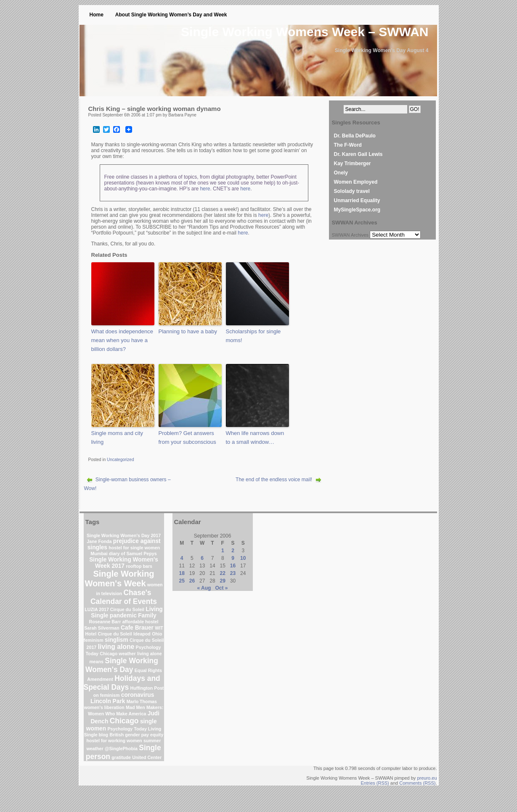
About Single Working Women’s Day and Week (171, 15)
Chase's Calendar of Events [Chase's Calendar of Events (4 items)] (124, 597)
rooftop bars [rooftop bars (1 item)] (139, 566)
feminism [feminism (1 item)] (94, 640)
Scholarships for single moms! (253, 336)
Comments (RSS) (417, 783)
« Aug (204, 588)
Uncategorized (120, 460)
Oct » (221, 588)
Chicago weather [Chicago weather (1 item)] (118, 654)
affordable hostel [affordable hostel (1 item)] (141, 622)
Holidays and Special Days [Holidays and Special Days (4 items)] (122, 683)
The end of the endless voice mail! (274, 480)
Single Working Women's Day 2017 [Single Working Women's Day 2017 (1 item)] (124, 535)
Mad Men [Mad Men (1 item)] (135, 707)
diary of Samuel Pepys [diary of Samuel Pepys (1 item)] (133, 554)
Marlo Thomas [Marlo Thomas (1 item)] (142, 701)
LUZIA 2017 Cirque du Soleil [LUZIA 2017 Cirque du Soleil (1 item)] (114, 609)
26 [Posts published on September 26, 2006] (192, 581)
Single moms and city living (117, 438)
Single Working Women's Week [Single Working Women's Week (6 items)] (119, 579)
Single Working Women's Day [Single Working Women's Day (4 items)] (122, 665)
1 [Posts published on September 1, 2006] (223, 551)
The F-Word (348, 145)
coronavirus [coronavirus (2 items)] (138, 695)
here (205, 189)
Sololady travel (352, 191)
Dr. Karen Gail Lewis (358, 154)
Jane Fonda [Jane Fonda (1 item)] (99, 541)
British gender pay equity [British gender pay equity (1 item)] (136, 735)
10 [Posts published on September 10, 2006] (243, 558)
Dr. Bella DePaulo (355, 136)
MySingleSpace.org (357, 210)
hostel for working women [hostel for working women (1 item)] (114, 741)
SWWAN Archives (350, 235)
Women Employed (356, 182)
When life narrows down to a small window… (255, 438)
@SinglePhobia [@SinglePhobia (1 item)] (121, 749)
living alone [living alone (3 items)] (116, 647)
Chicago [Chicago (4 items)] (124, 721)
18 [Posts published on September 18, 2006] (182, 573)
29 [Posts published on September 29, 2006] (223, 581)
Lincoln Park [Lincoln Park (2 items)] (108, 701)
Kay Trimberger (353, 163)
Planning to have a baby (188, 331)
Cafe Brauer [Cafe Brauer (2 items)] (137, 628)
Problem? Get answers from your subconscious (187, 438)
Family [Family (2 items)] (147, 616)
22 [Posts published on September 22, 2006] (223, 573)
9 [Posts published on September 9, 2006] (233, 558)
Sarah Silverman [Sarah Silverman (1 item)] (102, 628)
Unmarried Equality (357, 200)
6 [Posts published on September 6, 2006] (202, 558)
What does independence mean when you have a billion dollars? (122, 340)
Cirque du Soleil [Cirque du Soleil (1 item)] (115, 634)
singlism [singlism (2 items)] (117, 640)
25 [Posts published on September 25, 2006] (182, 581)
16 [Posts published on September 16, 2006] (233, 566)
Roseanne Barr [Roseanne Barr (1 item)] (105, 622)
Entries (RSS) (375, 783)
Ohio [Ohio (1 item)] (157, 634)
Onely (341, 173)
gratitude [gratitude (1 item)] (121, 757)
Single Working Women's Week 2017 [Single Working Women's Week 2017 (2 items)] (124, 563)
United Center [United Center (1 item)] (147, 757)
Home (97, 15)
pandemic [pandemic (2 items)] (123, 616)
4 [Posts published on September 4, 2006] (182, 558)
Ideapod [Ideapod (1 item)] (142, 634)
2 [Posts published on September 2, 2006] (233, 551)
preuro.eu (427, 778)
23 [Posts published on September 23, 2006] (233, 573)
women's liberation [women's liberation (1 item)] (104, 707)
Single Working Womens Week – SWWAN (305, 32)
